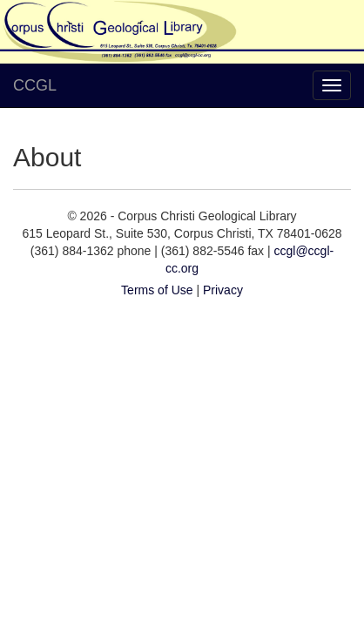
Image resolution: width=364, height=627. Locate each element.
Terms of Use (157, 290)
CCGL (35, 85)
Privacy (223, 290)
